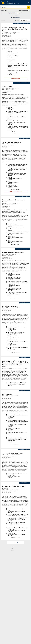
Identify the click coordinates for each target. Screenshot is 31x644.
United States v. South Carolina (12, 142)
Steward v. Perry (7, 86)
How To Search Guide (16, 17)
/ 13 (17, 542)
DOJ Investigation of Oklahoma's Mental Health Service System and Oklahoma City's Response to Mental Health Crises (15, 363)
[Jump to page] (12, 543)
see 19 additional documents (16, 298)
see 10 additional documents (16, 244)
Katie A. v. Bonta (7, 394)
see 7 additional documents (16, 190)
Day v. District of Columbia (10, 306)
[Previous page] (8, 543)
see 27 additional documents (16, 353)
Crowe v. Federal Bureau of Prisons (13, 453)
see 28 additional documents (16, 445)
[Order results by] (25, 20)
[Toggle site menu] (28, 3)
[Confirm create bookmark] (12, 549)
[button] (16, 13)
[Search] (14, 7)
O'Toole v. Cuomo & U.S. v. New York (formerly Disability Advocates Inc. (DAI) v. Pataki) (15, 29)
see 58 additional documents (16, 76)
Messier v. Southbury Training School (13, 253)
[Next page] (23, 543)
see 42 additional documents (16, 132)
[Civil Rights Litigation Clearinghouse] (7, 3)
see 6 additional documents (16, 537)
